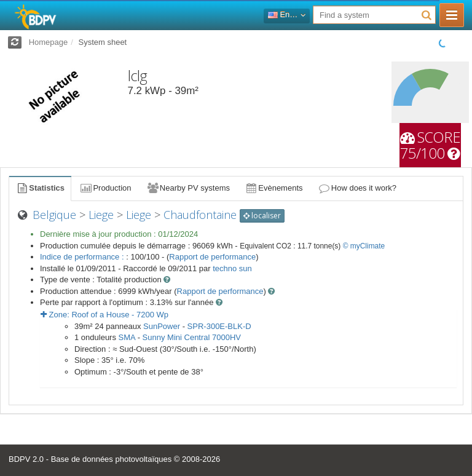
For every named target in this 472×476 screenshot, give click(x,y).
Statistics (40, 188)
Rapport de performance (212, 257)
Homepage (49, 42)
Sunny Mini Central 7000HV (192, 337)
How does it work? (357, 188)
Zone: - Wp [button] (104, 315)
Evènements (274, 188)
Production (105, 188)
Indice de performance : (83, 257)
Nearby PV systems (188, 188)
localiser (262, 216)
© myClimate (364, 246)
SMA (127, 337)
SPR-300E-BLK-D (219, 326)
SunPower (162, 326)
